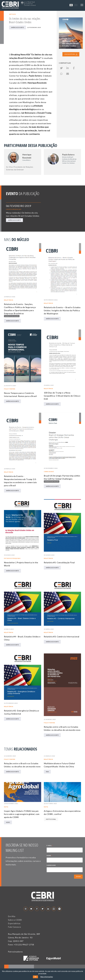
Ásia (47, 772)
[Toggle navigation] (82, 5)
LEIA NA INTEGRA (71, 54)
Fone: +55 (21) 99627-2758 (21, 945)
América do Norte (18, 27)
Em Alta (12, 916)
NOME (49, 856)
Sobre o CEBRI (15, 920)
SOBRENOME (51, 865)
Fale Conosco (14, 927)
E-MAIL (50, 846)
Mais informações (47, 977)
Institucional (51, 819)
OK (35, 977)
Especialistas (14, 923)
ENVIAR (78, 877)
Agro (8, 822)
